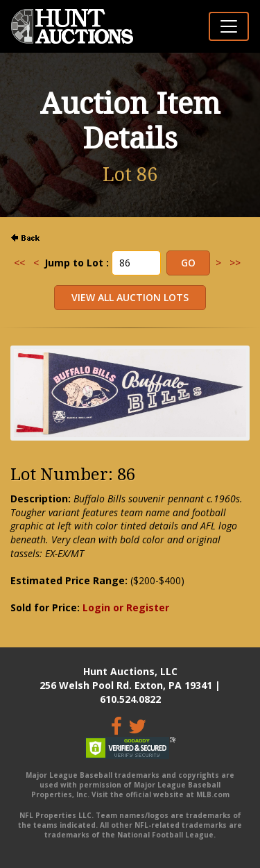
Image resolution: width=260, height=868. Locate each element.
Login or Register (126, 607)
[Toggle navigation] (229, 26)
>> (235, 263)
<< (19, 263)
